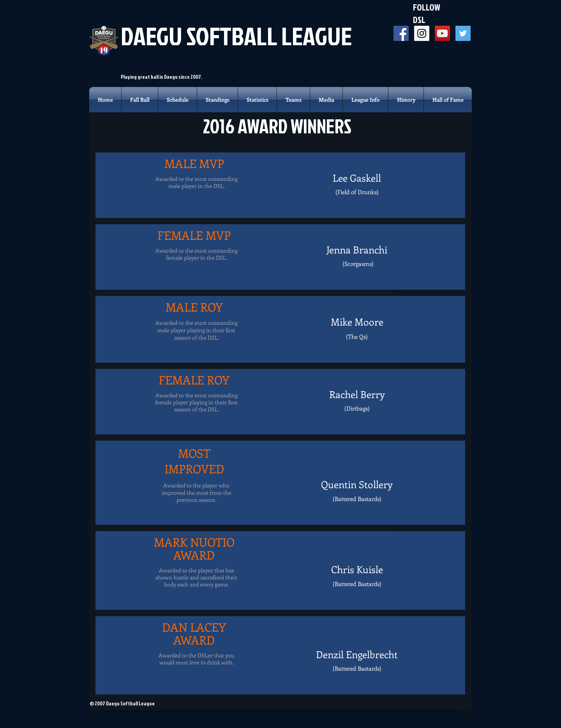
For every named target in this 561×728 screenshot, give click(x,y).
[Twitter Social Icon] (463, 33)
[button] (293, 100)
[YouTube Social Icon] (442, 33)
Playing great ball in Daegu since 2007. (161, 77)
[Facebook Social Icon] (401, 33)
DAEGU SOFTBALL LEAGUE (236, 36)
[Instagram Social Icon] (422, 33)
